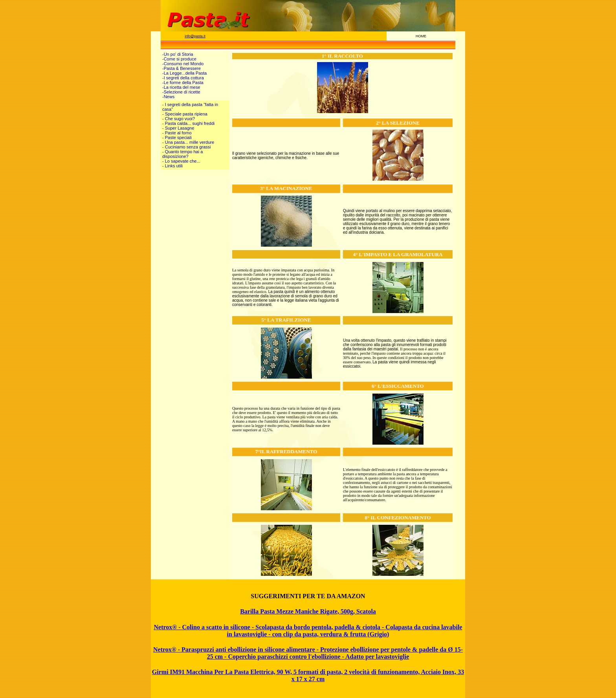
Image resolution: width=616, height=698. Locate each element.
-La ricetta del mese (181, 87)
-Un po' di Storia (178, 54)
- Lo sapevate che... (181, 161)
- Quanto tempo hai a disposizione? (182, 154)
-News (168, 97)
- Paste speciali (177, 137)
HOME (421, 36)
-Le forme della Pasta (183, 82)
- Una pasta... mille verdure (188, 142)
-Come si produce (179, 59)
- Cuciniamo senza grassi (187, 147)
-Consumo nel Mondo (183, 64)
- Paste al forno (177, 133)
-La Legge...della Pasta (184, 73)
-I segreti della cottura (183, 78)
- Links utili (172, 166)
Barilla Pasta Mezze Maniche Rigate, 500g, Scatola (308, 611)
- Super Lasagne (178, 128)
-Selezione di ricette (181, 92)
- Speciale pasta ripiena (185, 114)
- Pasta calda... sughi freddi (188, 123)
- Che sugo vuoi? (179, 119)
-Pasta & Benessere (181, 68)
